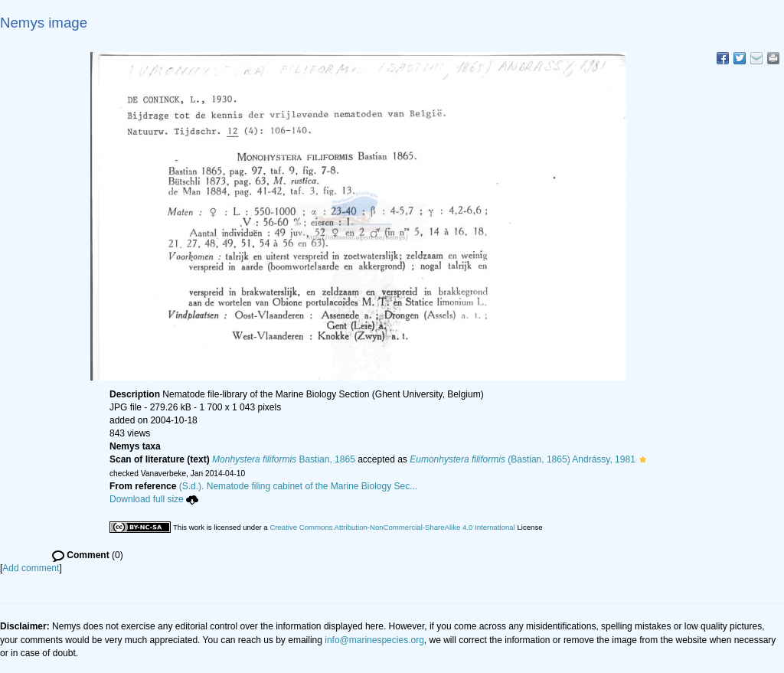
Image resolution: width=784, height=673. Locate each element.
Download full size (154, 499)
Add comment (31, 568)
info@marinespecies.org (374, 640)
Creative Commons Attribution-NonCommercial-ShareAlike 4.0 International (392, 527)
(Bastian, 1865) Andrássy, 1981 (523, 459)
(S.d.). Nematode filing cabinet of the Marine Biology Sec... (299, 486)
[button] (643, 459)
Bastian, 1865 (284, 459)
